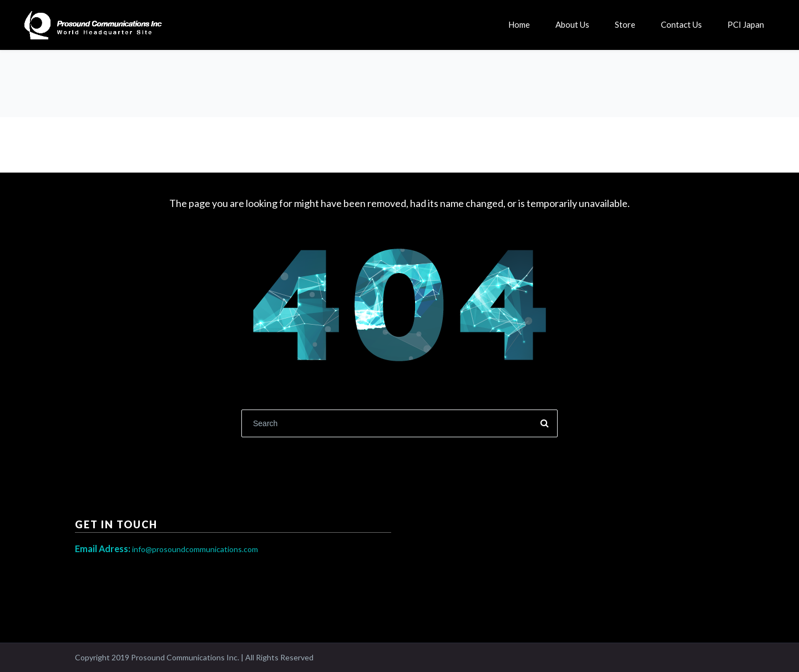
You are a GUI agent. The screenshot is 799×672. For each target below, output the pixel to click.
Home (519, 24)
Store (625, 24)
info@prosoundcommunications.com (166, 549)
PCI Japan (746, 24)
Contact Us (681, 24)
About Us (572, 24)
